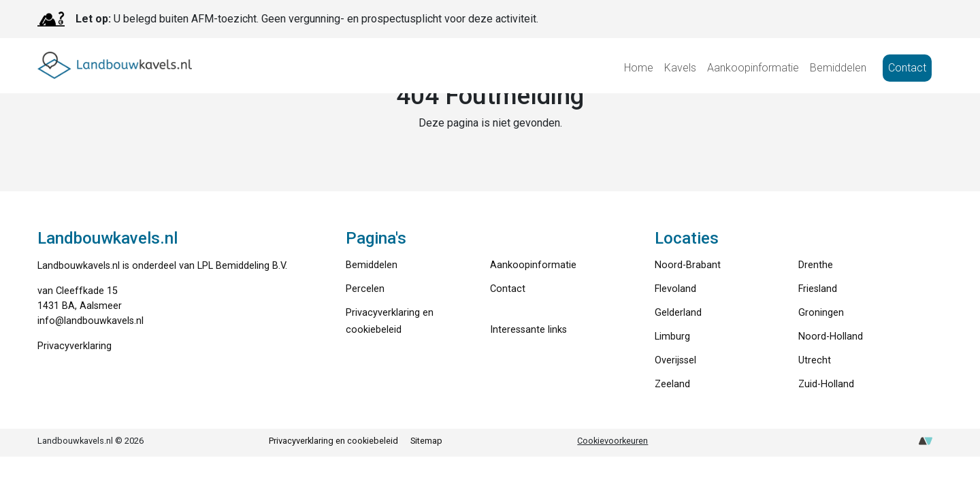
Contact (907, 68)
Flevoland (675, 289)
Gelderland (678, 313)
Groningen (821, 313)
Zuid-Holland (826, 384)
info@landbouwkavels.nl (91, 321)
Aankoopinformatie (753, 68)
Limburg (672, 337)
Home (639, 68)
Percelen (365, 289)
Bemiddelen (838, 68)
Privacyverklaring (75, 346)
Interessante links (528, 330)
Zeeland (672, 384)
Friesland (818, 289)
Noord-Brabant (688, 265)
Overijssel (675, 360)
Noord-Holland (831, 337)
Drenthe (816, 265)
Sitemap (426, 441)
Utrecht (815, 360)
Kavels (680, 68)
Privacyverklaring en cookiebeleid (333, 441)
